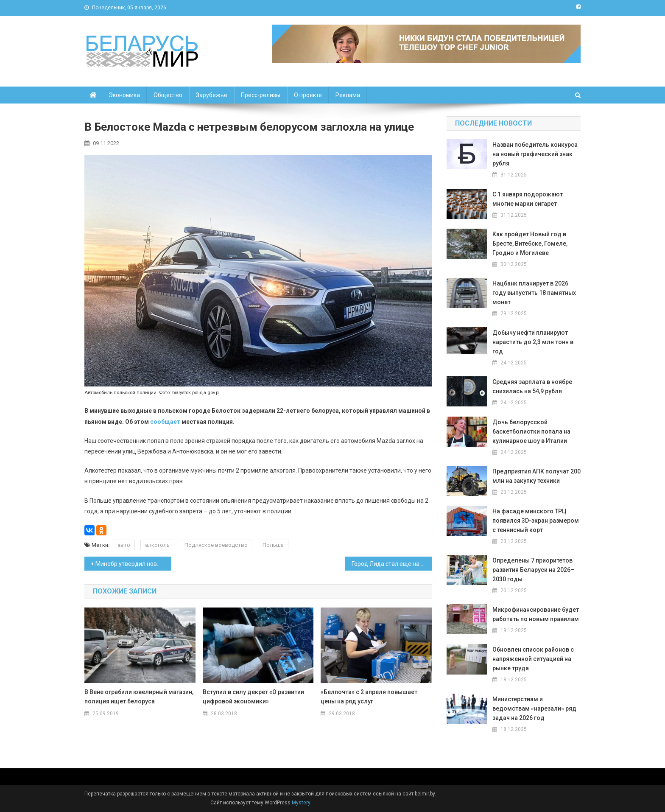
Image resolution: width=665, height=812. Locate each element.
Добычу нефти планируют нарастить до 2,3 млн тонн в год (533, 342)
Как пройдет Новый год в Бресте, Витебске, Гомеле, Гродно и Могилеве (530, 244)
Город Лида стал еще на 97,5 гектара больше (392, 564)
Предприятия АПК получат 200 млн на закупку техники (536, 476)
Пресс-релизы (261, 95)
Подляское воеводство (216, 545)
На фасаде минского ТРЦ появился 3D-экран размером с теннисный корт (536, 521)
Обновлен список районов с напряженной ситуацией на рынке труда (533, 659)
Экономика (124, 95)
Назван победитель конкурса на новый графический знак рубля (535, 154)
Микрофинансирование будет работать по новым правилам (536, 614)
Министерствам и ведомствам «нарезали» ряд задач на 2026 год (534, 708)
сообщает (165, 422)
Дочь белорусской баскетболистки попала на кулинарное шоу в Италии (531, 431)
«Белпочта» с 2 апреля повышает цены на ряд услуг (369, 697)
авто (124, 545)
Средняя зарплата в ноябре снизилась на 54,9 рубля (532, 386)
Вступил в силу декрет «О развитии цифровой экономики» (253, 697)
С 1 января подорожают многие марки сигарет (528, 199)
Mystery (300, 803)
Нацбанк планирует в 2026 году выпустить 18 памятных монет (534, 293)
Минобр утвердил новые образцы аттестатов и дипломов (133, 564)
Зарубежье (212, 95)
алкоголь (157, 545)
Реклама (348, 95)
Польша (273, 545)
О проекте (308, 95)
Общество (168, 95)
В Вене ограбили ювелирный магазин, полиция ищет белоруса (139, 697)
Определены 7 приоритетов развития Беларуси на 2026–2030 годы (533, 570)
